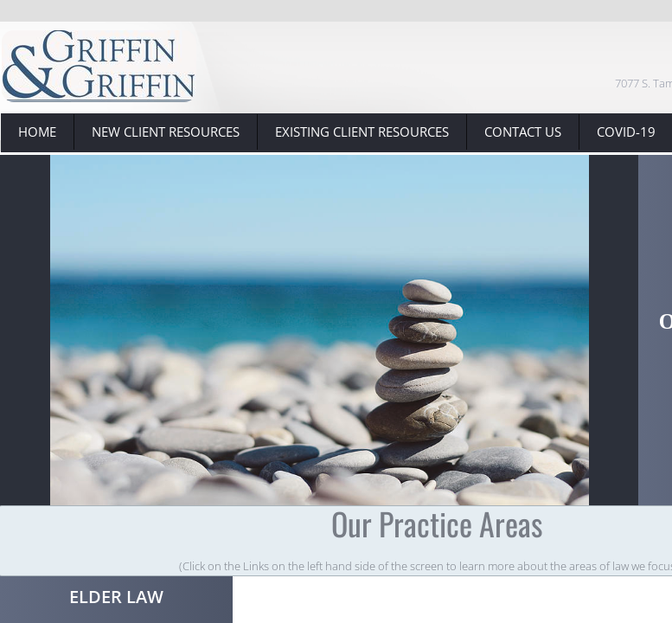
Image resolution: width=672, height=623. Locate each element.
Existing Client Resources (362, 132)
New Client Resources (166, 132)
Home (37, 132)
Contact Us (523, 132)
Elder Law (116, 597)
